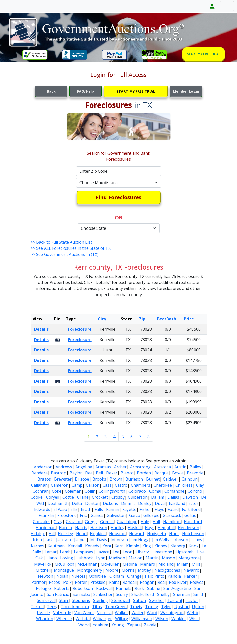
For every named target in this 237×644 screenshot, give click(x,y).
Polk (67, 582)
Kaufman (56, 546)
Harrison (99, 528)
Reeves (197, 582)
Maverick (43, 564)
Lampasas (83, 552)
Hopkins (98, 534)
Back (51, 91)
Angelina (84, 467)
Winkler (179, 619)
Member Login (186, 91)
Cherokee (163, 485)
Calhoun (190, 479)
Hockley (65, 534)
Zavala (150, 625)
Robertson (83, 588)
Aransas (103, 467)
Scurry (122, 594)
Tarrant (175, 600)
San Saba (81, 594)
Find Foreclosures (118, 197)
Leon (127, 552)
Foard (173, 509)
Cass (107, 485)
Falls (99, 509)
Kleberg (178, 546)
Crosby (118, 497)
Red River (178, 582)
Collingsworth (112, 491)
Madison (117, 558)
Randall (130, 582)
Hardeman (46, 528)
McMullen (110, 564)
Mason (168, 558)
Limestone (162, 552)
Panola (174, 576)
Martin (152, 558)
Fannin (113, 509)
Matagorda (189, 558)
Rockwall (104, 588)
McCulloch (64, 564)
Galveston (116, 515)
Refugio (43, 588)
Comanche (174, 491)
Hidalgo (38, 534)
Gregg (91, 522)
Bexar (112, 473)
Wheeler (64, 619)
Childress (184, 485)
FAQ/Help (85, 91)
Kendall (75, 546)
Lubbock (85, 558)
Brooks (99, 479)
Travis (136, 607)
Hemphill (166, 528)
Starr (64, 600)
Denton (92, 503)
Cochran (41, 491)
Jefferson (119, 540)
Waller (138, 613)
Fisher (145, 509)
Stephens (81, 600)
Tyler (166, 607)
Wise (194, 619)
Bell (99, 473)
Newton (46, 576)
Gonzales (42, 522)
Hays (150, 528)
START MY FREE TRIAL (203, 54)
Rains (114, 582)
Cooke (37, 497)
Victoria (104, 613)
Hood (81, 534)
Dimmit (128, 503)
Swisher (157, 600)
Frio (84, 515)
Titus (97, 607)
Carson (93, 485)
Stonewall (121, 600)
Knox (193, 546)
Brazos (44, 479)
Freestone (67, 515)
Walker (122, 613)
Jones (197, 540)
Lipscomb (185, 552)
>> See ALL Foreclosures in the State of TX (71, 248)
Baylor (76, 473)
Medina (130, 564)
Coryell (53, 497)
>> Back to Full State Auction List (61, 242)
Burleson (134, 479)
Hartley (117, 528)
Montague (64, 570)
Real (162, 582)
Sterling (101, 600)
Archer (120, 467)
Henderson (188, 528)
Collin (90, 491)
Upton (198, 607)
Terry (52, 607)
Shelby (163, 594)
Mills (196, 564)
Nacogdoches (167, 570)
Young (118, 625)
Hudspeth (157, 534)
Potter (81, 582)
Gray (58, 522)
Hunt (174, 534)
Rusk (139, 588)
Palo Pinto (155, 576)
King (147, 546)
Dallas (173, 497)
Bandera (39, 473)
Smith (199, 594)
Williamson (142, 619)
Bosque (161, 473)
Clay (200, 485)
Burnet (153, 479)
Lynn (101, 558)
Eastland (177, 503)
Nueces (78, 576)
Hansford (193, 522)
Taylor (192, 600)
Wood (84, 625)
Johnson (180, 540)
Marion (135, 558)
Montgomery (90, 570)
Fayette (129, 509)
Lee (116, 552)
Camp (77, 485)
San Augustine (177, 588)
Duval (160, 503)
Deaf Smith (58, 503)
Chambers (141, 485)
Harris (81, 528)
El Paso (60, 509)
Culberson (138, 497)
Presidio (98, 582)
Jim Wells (160, 540)
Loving (67, 558)
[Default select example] (119, 183)
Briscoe (82, 479)
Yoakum (101, 625)
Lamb (65, 552)
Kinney (161, 546)
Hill (52, 534)
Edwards (42, 509)
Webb (192, 613)
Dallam (158, 497)
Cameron (60, 485)
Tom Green (116, 607)
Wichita (83, 619)
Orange (134, 576)
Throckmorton (75, 607)
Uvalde (43, 613)
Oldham (117, 576)
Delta (77, 503)
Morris (128, 570)
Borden (144, 473)
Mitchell (43, 570)
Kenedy (92, 546)
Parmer (38, 582)
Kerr (119, 546)
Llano (52, 558)
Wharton (45, 619)
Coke (57, 491)
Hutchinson (193, 534)
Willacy (122, 619)
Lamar (51, 552)
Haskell (135, 528)
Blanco (127, 473)
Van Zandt (84, 613)
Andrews (64, 467)
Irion (37, 540)
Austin (180, 467)
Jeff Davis (98, 540)
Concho (195, 491)
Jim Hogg (140, 540)
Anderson (43, 467)
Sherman (182, 594)
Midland (166, 564)
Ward (152, 613)
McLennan (87, 564)
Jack (49, 540)
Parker (191, 576)
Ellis (74, 509)
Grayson (74, 522)
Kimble (133, 546)
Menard (148, 564)
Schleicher (103, 594)
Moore (112, 570)
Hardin (65, 528)
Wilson (162, 619)
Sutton (139, 600)
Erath (86, 509)
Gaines (97, 515)
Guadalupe (127, 522)
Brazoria (195, 473)
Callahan (39, 485)
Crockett (100, 497)
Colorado (137, 491)
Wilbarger (102, 619)
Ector (193, 503)
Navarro (191, 570)
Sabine (154, 588)
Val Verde (62, 613)
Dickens (110, 503)
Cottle (68, 497)
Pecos (54, 582)
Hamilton (172, 522)
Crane (83, 497)
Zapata (134, 625)
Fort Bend (191, 509)
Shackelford (143, 594)
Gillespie (151, 515)
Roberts (62, 588)
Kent (107, 546)
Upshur (181, 607)
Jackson (63, 540)
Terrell (37, 607)
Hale (145, 522)
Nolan (62, 576)
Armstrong (140, 467)
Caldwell (171, 479)
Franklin (46, 515)
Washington (172, 613)
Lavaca (103, 552)
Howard (136, 534)
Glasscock (172, 515)
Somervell (46, 600)
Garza (135, 515)
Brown (116, 479)
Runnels (124, 588)
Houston (117, 534)
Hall (156, 522)
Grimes (107, 522)
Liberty (142, 552)
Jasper (80, 540)
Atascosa (163, 467)
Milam (183, 564)
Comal (155, 491)
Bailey (195, 467)
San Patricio (58, 594)
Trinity (152, 607)
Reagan (147, 582)
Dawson (190, 497)
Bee (89, 473)
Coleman (73, 491)
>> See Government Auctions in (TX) (64, 254)
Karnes (38, 546)
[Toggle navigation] (227, 6)
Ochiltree (97, 576)
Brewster (63, 479)
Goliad (190, 515)
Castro (121, 485)
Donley (145, 503)
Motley (144, 570)
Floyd (159, 509)
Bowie (178, 473)
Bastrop (59, 473)
